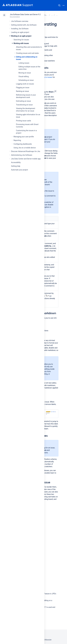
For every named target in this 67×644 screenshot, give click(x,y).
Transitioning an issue (24, 105)
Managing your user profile (24, 137)
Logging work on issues (25, 84)
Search (59, 5)
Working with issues (21, 43)
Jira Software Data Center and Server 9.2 (25, 14)
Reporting (17, 140)
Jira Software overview (20, 21)
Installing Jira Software (20, 29)
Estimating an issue (23, 101)
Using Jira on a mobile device (25, 148)
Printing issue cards (24, 121)
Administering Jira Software (22, 155)
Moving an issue (25, 73)
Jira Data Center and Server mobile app (26, 159)
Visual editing (24, 76)
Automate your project (20, 170)
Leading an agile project (20, 32)
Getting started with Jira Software (24, 25)
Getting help (16, 166)
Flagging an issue (23, 88)
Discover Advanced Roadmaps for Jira (26, 151)
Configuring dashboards (23, 144)
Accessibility (16, 162)
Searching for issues (21, 40)
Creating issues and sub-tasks (27, 53)
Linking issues (24, 63)
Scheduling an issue (26, 80)
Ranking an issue (22, 91)
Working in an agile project (21, 36)
